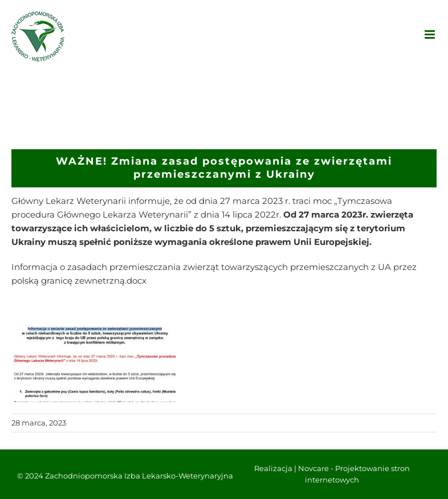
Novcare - (317, 468)
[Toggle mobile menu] (431, 34)
